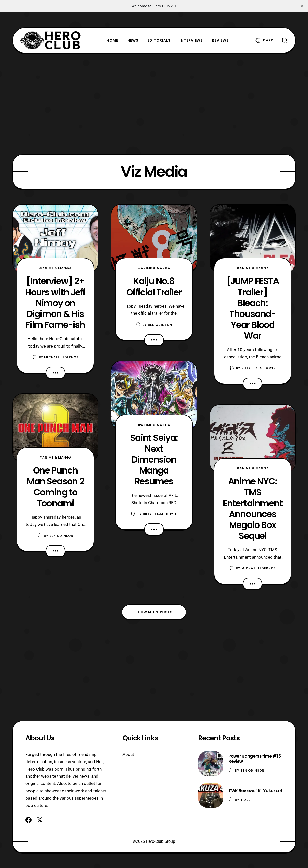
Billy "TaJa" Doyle (160, 514)
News (133, 40)
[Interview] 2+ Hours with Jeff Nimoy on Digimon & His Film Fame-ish (55, 303)
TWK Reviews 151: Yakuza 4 (255, 791)
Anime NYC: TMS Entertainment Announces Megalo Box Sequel (253, 508)
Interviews (191, 40)
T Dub (246, 800)
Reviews (220, 40)
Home (112, 40)
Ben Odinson (61, 536)
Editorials (159, 40)
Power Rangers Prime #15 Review (254, 759)
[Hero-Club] (51, 40)
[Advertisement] (154, 104)
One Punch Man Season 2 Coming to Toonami (55, 487)
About (128, 754)
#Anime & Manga (55, 268)
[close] (302, 6)
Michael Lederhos (61, 357)
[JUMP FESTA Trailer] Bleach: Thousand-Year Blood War (253, 308)
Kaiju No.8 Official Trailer (154, 286)
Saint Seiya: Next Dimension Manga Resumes (154, 459)
